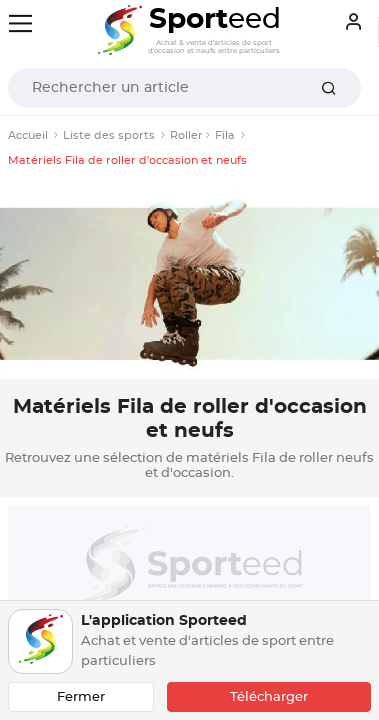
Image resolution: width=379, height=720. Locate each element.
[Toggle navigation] (20, 23)
